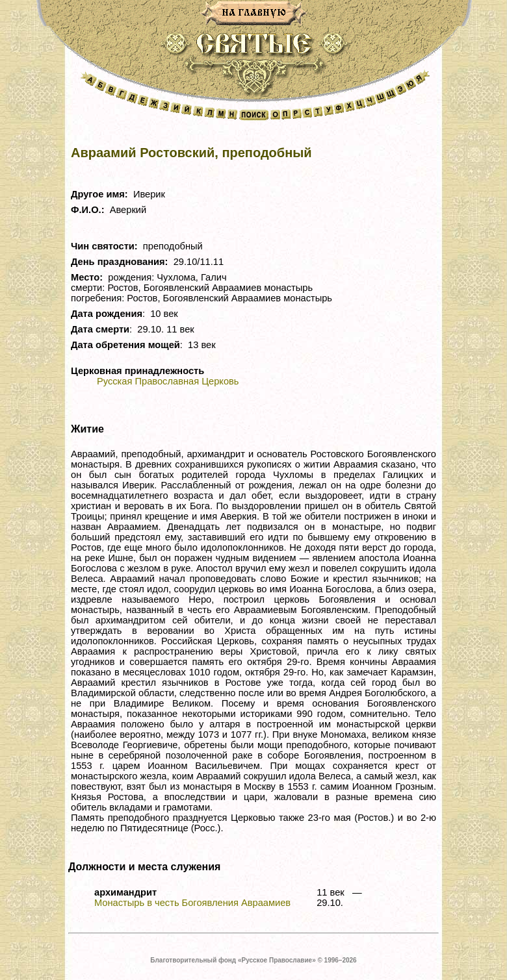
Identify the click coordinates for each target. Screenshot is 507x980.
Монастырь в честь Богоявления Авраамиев (192, 903)
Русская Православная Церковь (168, 381)
